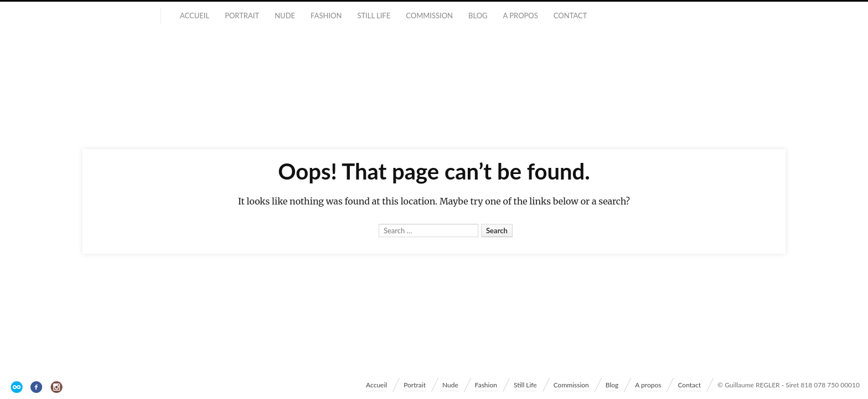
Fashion (326, 16)
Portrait (242, 16)
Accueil (195, 16)
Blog (478, 16)
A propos (521, 16)
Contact (570, 16)
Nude (285, 16)
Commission (429, 16)
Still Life (374, 16)
